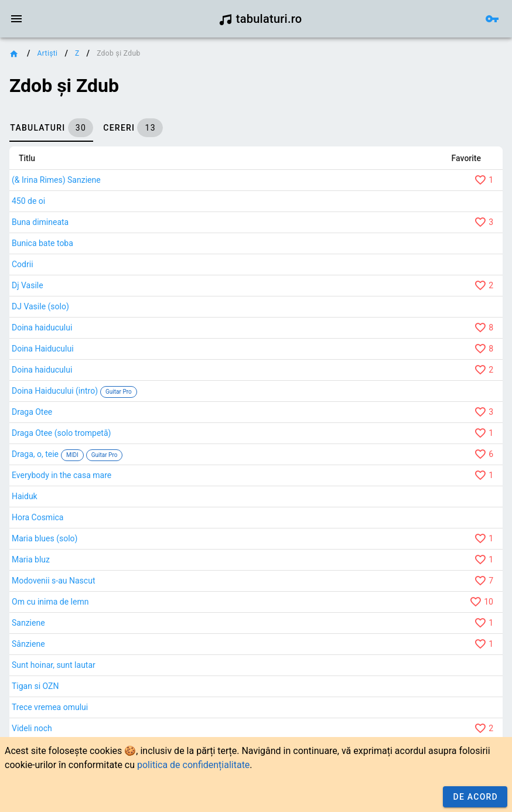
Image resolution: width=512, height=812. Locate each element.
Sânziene (28, 644)
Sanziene (28, 623)
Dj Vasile (28, 285)
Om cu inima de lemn (50, 602)
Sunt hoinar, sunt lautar (54, 665)
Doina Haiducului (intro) (55, 391)
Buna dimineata (40, 222)
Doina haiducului (42, 327)
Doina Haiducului (43, 349)
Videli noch (32, 728)
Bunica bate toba (42, 243)
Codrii (23, 264)
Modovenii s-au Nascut (53, 581)
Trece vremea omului (50, 707)
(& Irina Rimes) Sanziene (56, 180)
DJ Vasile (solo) (40, 306)
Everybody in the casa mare (62, 475)
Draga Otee (32, 412)
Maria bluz (31, 559)
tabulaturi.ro (260, 19)
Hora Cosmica (37, 517)
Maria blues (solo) (45, 538)
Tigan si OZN (35, 686)
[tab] (51, 128)
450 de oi (28, 201)
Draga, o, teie (35, 454)
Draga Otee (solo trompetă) (61, 433)
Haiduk (25, 496)
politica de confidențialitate (193, 765)
